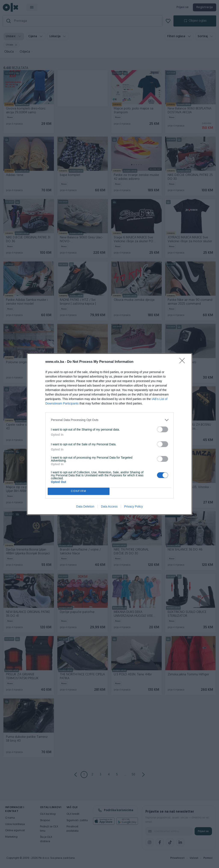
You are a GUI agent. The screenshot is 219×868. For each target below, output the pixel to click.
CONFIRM (79, 491)
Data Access (109, 506)
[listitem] (109, 420)
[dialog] (109, 434)
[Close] (183, 362)
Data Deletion (85, 506)
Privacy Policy (134, 506)
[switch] (163, 429)
